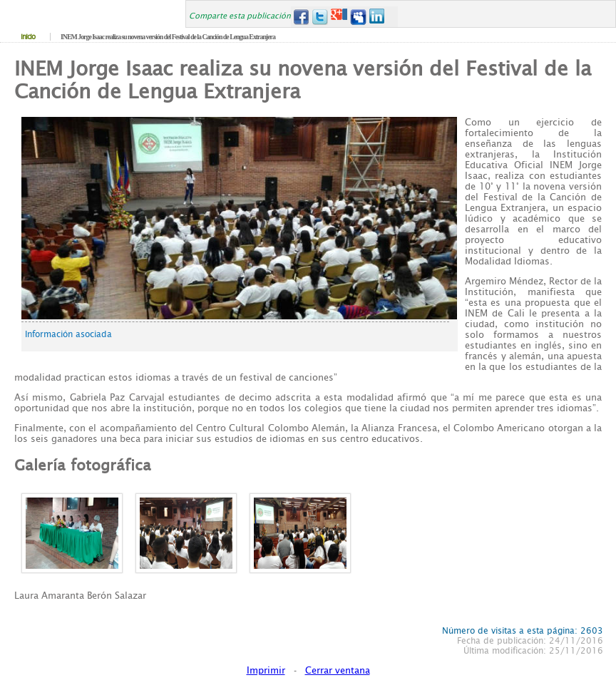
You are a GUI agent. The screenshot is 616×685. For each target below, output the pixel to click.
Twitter (320, 17)
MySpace (358, 17)
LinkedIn (378, 17)
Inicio (28, 37)
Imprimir (266, 670)
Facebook (301, 17)
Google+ (339, 17)
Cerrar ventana (338, 670)
